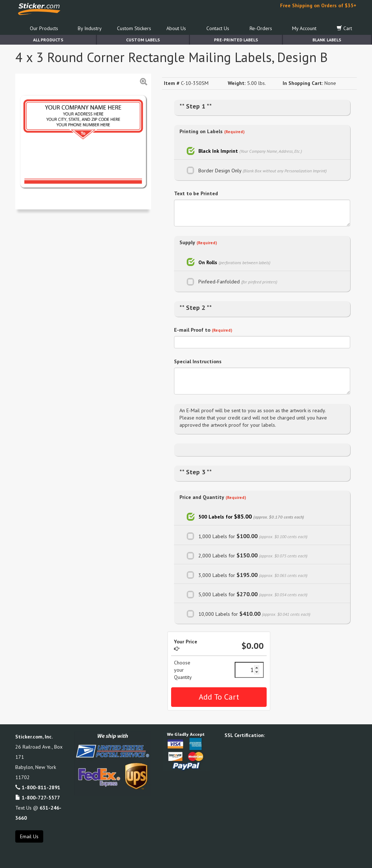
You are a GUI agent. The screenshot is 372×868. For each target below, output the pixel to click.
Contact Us (218, 28)
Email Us (29, 836)
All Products (48, 40)
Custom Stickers (134, 28)
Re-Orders (261, 28)
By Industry (90, 28)
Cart (344, 28)
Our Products (44, 28)
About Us (176, 28)
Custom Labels (143, 40)
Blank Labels (327, 40)
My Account (304, 28)
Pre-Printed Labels (236, 40)
